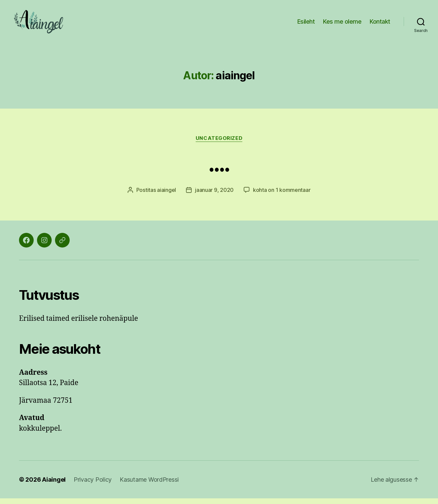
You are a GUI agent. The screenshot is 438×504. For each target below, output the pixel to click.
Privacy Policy (93, 485)
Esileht (306, 24)
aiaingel (166, 196)
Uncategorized (219, 144)
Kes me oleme (342, 24)
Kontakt (380, 24)
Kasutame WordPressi (149, 485)
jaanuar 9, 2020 (214, 196)
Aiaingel (54, 485)
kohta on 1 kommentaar (282, 196)
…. (219, 169)
